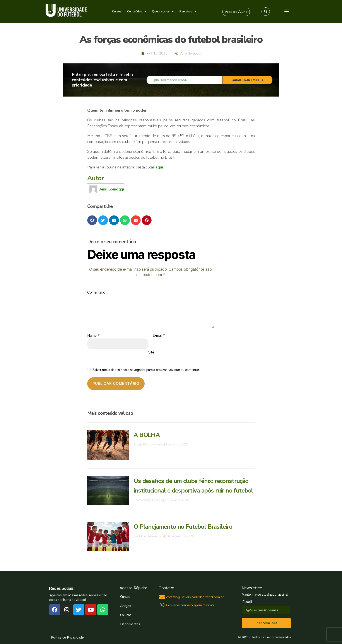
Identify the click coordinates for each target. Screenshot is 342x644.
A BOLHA (147, 435)
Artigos (126, 606)
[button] (236, 12)
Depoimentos (130, 624)
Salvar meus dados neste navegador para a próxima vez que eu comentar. (146, 370)
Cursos (117, 11)
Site (151, 352)
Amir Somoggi (112, 189)
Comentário (96, 292)
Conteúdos (137, 11)
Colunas (126, 615)
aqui (159, 167)
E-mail (159, 336)
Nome (93, 336)
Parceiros (188, 11)
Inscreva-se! (266, 623)
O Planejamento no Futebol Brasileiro (183, 527)
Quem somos (163, 11)
